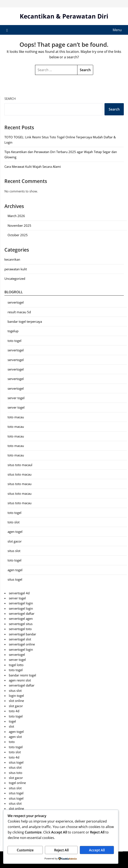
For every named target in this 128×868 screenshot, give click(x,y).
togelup (13, 331)
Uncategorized (15, 279)
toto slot (14, 522)
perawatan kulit (16, 269)
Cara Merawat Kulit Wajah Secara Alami (33, 167)
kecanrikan (12, 259)
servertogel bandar (22, 634)
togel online (17, 783)
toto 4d (14, 711)
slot (11, 726)
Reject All (61, 850)
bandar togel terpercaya (25, 321)
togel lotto (16, 665)
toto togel (14, 341)
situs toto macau (20, 474)
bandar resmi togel (22, 675)
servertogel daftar (22, 613)
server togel (16, 398)
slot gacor (15, 541)
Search (10, 99)
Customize (25, 850)
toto (12, 742)
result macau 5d (19, 312)
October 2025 (18, 235)
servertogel (16, 302)
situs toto (16, 773)
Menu (117, 30)
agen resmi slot (20, 680)
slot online (16, 701)
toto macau (16, 417)
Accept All (97, 850)
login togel (16, 696)
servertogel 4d (19, 593)
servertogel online (22, 644)
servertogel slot (20, 639)
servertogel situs (21, 624)
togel (12, 721)
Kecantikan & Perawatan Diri (64, 16)
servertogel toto (20, 629)
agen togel (15, 532)
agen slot (15, 737)
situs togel (15, 579)
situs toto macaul (20, 465)
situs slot (14, 551)
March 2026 (16, 216)
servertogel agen (21, 619)
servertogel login (21, 603)
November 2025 (19, 225)
